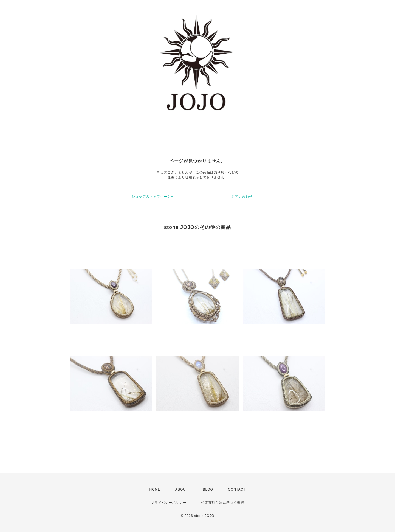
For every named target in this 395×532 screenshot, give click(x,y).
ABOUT (182, 489)
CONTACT (237, 489)
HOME (155, 489)
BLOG (208, 489)
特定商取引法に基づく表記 (223, 503)
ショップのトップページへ (153, 197)
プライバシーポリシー (169, 503)
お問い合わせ (242, 197)
